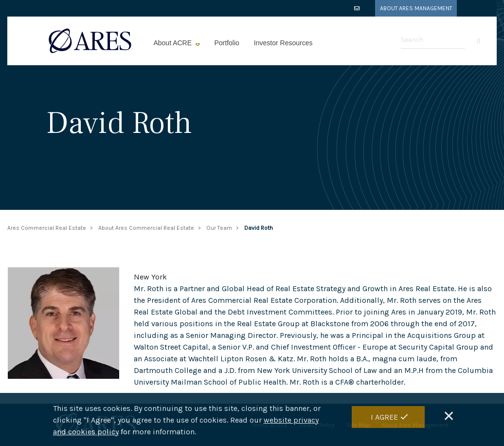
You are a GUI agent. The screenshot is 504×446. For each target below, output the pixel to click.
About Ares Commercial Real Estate (146, 228)
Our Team (219, 228)
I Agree (384, 421)
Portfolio (227, 43)
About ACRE (173, 43)
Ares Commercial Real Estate (47, 228)
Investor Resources (283, 43)
